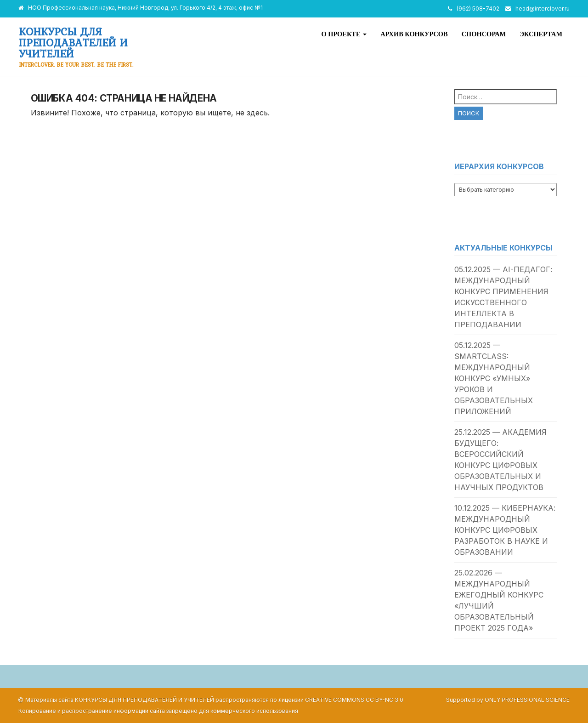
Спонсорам (484, 34)
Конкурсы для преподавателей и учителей (73, 43)
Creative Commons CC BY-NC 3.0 (354, 700)
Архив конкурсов (414, 34)
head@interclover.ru (543, 9)
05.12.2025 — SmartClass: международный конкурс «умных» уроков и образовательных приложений (494, 378)
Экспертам (541, 34)
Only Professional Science (527, 700)
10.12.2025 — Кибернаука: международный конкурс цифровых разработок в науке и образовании (505, 530)
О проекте (344, 34)
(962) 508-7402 (478, 9)
